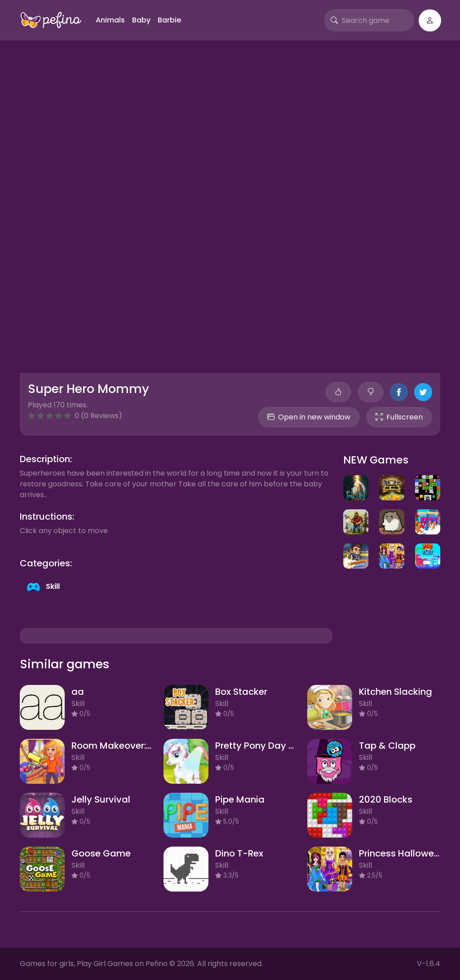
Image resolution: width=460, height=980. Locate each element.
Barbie (169, 20)
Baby (141, 20)
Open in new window (309, 417)
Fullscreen (399, 417)
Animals (110, 20)
